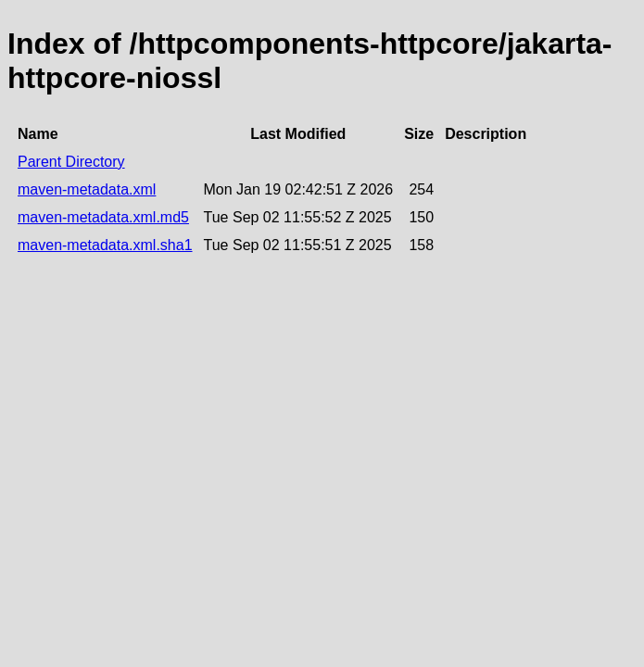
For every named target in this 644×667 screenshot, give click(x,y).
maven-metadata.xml (87, 189)
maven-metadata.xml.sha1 (105, 245)
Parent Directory (71, 162)
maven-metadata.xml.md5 (103, 217)
